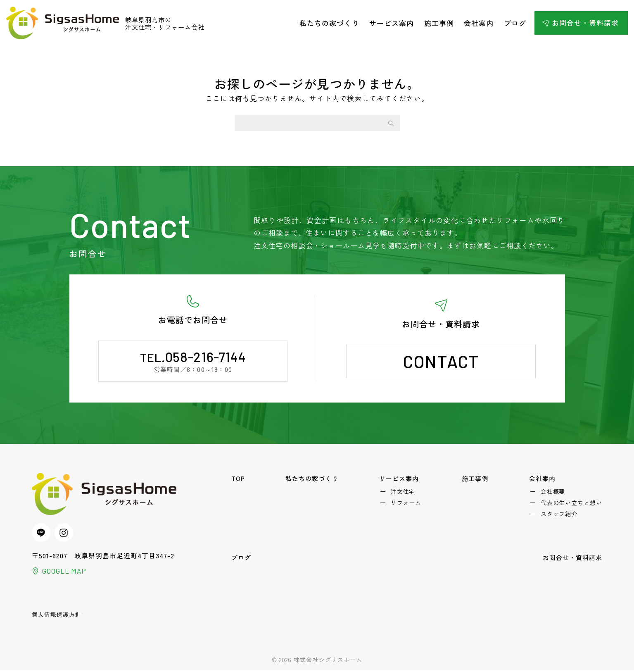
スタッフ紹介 (559, 517)
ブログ (515, 23)
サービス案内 (392, 23)
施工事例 (439, 23)
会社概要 (553, 493)
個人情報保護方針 (57, 616)
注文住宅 (404, 493)
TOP (239, 479)
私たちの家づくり (329, 23)
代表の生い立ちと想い (571, 505)
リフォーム (407, 505)
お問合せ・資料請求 (585, 23)
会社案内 (479, 23)
